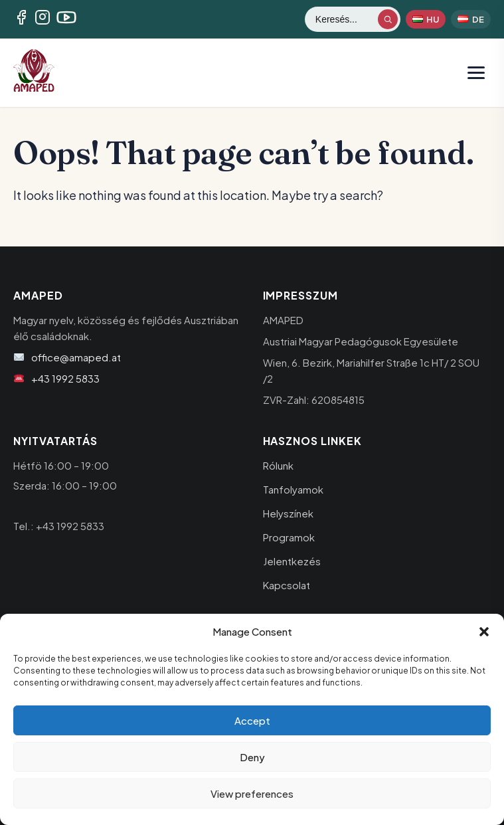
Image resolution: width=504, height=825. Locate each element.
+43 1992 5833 (65, 378)
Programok (289, 537)
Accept (252, 720)
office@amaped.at (76, 357)
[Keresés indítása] (388, 19)
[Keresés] (346, 19)
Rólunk (278, 465)
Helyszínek (288, 513)
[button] (484, 632)
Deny (252, 757)
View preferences (252, 793)
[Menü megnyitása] (476, 72)
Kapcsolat (287, 585)
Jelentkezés (292, 561)
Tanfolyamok (293, 489)
